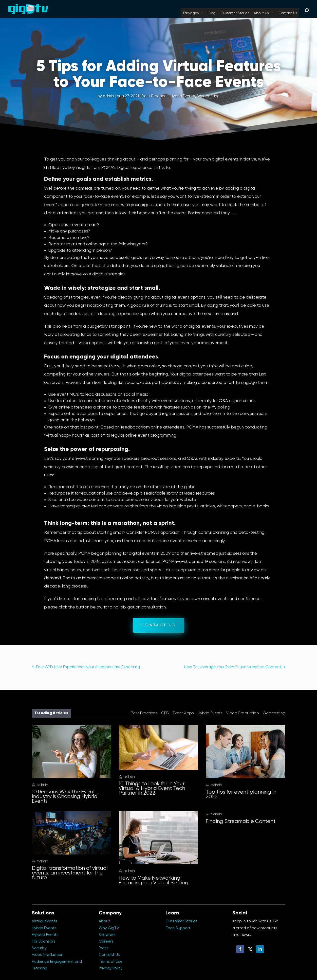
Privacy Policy (111, 968)
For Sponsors (44, 942)
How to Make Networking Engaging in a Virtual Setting (154, 881)
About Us (264, 13)
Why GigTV (109, 928)
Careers (106, 942)
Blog (212, 13)
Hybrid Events (183, 96)
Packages (193, 13)
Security (39, 948)
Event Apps (183, 713)
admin (108, 96)
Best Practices (155, 96)
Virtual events (45, 921)
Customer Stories (235, 13)
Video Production (242, 713)
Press (104, 948)
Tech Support (178, 928)
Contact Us (288, 13)
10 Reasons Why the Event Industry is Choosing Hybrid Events (65, 797)
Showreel (107, 935)
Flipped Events (45, 935)
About (104, 921)
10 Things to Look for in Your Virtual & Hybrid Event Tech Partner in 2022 (152, 788)
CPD (165, 713)
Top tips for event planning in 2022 (241, 794)
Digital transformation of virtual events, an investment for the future (70, 873)
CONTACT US (159, 625)
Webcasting (208, 96)
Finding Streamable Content (241, 821)
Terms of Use (111, 962)
